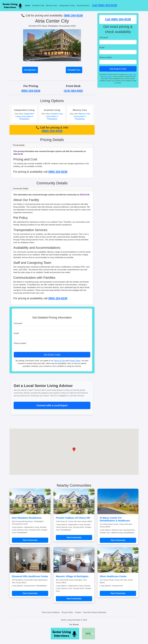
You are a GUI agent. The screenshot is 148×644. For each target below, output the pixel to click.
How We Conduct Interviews (95, 612)
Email (16, 333)
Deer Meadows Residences (27, 518)
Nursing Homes (83, 5)
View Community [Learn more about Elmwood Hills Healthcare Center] (30, 593)
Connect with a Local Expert (52, 405)
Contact (78, 612)
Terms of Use (59, 361)
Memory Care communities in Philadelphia (82, 116)
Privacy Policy (75, 361)
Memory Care (52, 5)
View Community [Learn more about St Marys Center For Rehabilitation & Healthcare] (118, 540)
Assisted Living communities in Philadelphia (54, 116)
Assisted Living (38, 5)
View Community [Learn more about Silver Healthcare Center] (118, 593)
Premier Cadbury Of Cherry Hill (73, 518)
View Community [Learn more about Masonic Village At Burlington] (74, 599)
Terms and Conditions (51, 612)
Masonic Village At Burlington (72, 576)
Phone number (20, 343)
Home (28, 5)
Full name (18, 323)
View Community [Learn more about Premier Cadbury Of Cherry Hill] (74, 537)
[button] (74, 450)
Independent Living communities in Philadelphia (25, 116)
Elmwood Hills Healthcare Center (30, 576)
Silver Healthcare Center (113, 576)
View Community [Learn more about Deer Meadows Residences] (30, 540)
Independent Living (67, 5)
